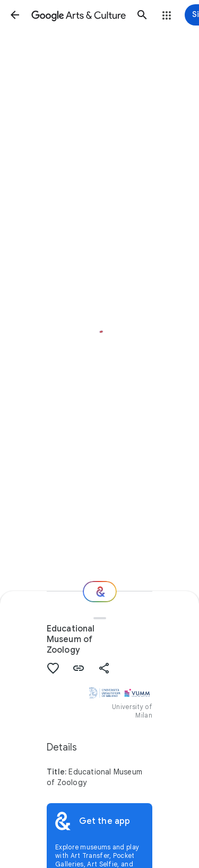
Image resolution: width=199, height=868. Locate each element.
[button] (15, 15)
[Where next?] (100, 592)
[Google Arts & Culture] (79, 15)
